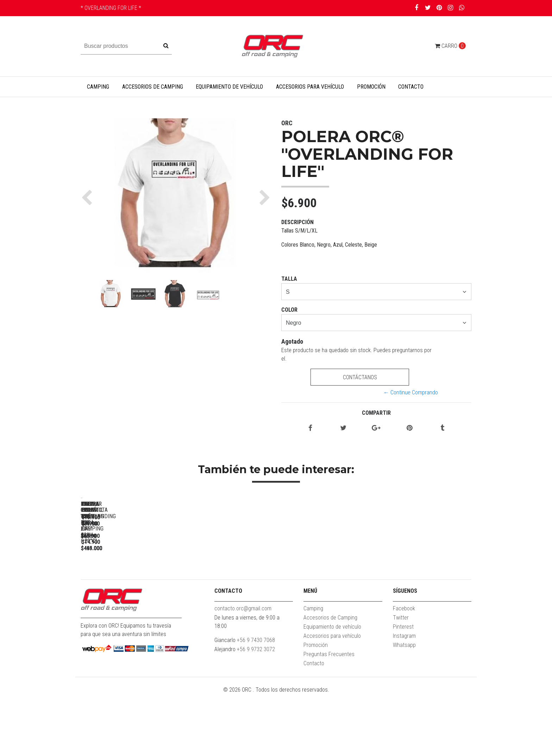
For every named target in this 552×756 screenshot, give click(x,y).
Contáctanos (360, 377)
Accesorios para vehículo (310, 87)
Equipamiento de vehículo (229, 87)
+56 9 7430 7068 (256, 702)
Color (289, 310)
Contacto (411, 87)
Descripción (297, 222)
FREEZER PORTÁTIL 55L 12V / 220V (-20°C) (229, 600)
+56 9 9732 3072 (256, 711)
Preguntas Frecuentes (329, 716)
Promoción (371, 87)
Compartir (376, 413)
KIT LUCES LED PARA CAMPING (426, 597)
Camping (98, 87)
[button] (89, 197)
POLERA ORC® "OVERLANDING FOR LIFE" (130, 597)
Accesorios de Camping (153, 87)
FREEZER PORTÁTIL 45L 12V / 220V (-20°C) (327, 600)
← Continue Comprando (411, 392)
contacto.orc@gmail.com (243, 670)
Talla (289, 279)
